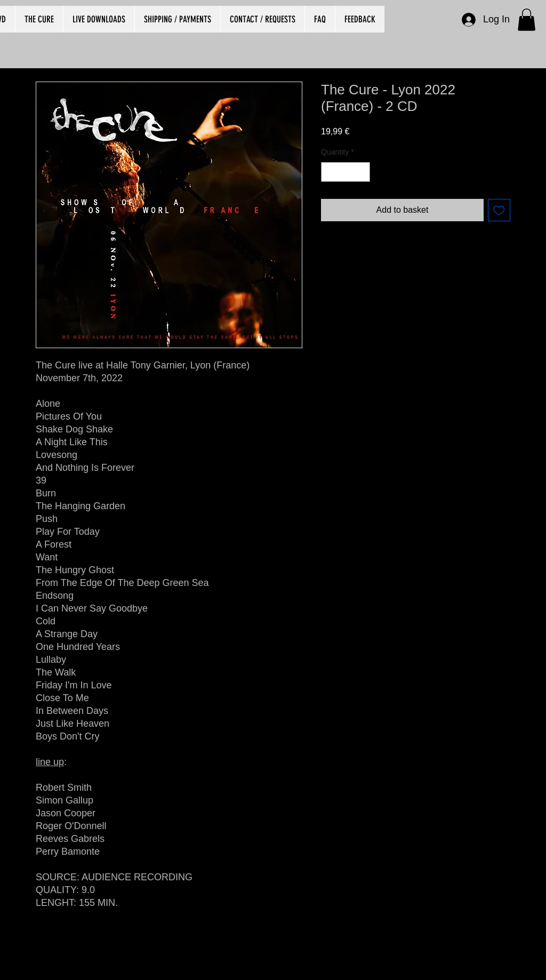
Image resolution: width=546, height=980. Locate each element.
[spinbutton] (346, 172)
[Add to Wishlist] (499, 210)
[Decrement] (329, 172)
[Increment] (362, 172)
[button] (527, 20)
